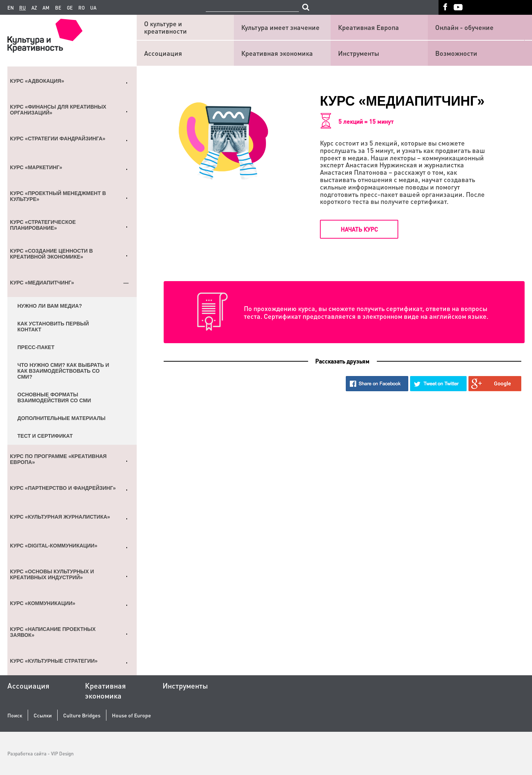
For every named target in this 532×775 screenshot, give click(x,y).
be (58, 8)
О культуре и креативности (166, 27)
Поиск (15, 715)
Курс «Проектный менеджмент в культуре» (58, 196)
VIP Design (62, 753)
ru (23, 8)
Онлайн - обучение (464, 27)
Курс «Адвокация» (37, 81)
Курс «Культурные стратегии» (54, 661)
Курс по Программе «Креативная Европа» (58, 459)
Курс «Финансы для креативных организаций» (58, 110)
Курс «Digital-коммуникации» (54, 546)
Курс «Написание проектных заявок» (53, 632)
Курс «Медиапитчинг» (42, 283)
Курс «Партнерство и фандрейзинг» (63, 488)
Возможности (456, 53)
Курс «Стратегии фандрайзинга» (58, 139)
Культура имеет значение (280, 27)
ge (70, 8)
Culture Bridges (82, 715)
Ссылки (43, 715)
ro (81, 8)
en (11, 8)
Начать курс (359, 229)
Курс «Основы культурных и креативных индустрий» (52, 574)
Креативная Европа (369, 27)
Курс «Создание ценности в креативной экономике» (51, 254)
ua (93, 8)
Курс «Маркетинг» (36, 167)
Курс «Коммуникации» (43, 603)
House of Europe (132, 715)
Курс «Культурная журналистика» (60, 517)
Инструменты (359, 53)
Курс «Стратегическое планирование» (43, 225)
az (34, 8)
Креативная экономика (277, 53)
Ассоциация (163, 53)
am (46, 8)
